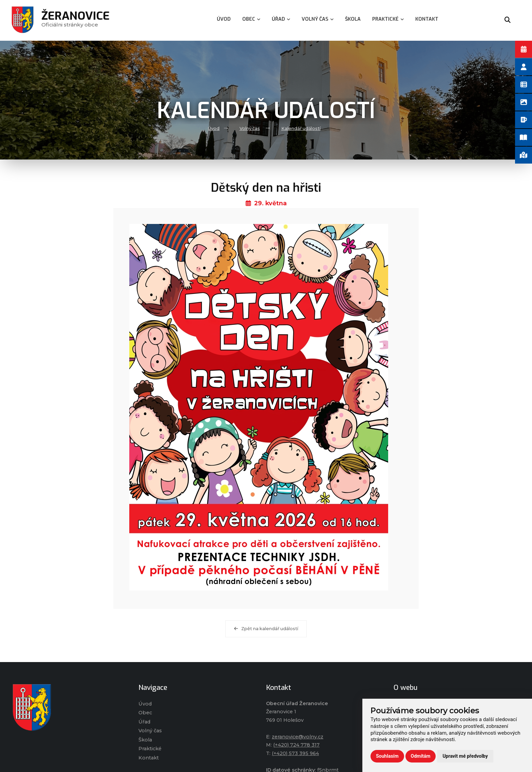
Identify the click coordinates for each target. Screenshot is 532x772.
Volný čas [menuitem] (318, 19)
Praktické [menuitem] (388, 19)
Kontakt (149, 758)
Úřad (144, 722)
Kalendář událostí (301, 128)
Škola (145, 740)
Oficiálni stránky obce (75, 20)
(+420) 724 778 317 (296, 745)
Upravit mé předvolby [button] (465, 756)
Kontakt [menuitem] (427, 19)
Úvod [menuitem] (224, 19)
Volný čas (250, 128)
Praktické (150, 749)
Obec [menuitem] (251, 19)
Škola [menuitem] (353, 19)
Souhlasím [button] (387, 756)
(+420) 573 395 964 (295, 753)
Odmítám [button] (421, 756)
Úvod (214, 128)
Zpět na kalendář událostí (266, 629)
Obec (145, 713)
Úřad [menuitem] (281, 19)
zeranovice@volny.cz (298, 737)
